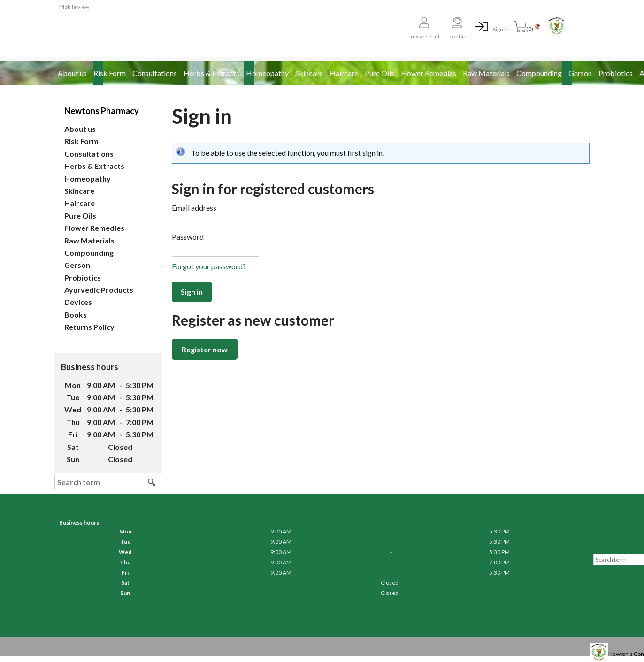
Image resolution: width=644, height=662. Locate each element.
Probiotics (616, 73)
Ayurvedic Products (99, 290)
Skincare (309, 73)
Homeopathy (267, 73)
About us (72, 73)
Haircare (344, 73)
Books (76, 315)
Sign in (501, 29)
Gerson (580, 73)
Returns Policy (89, 327)
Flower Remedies (429, 73)
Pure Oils (379, 73)
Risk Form (110, 73)
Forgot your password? (209, 266)
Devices (78, 302)
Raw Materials (486, 73)
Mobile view (74, 7)
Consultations (155, 73)
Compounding (539, 73)
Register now (205, 349)
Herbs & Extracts (211, 73)
